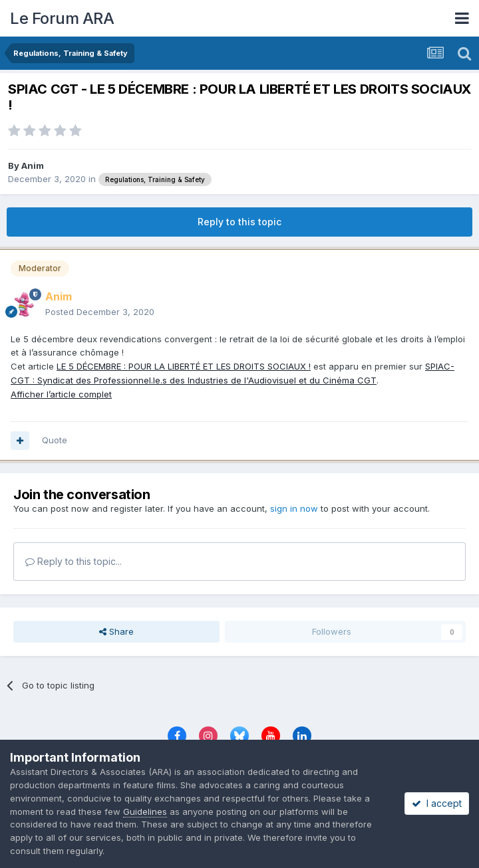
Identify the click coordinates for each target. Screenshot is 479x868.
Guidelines (145, 812)
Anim (33, 165)
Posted (100, 312)
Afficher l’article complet (61, 394)
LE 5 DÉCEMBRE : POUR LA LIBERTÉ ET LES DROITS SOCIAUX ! (184, 366)
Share (116, 631)
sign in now (294, 508)
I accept (437, 803)
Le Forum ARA (62, 18)
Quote (55, 440)
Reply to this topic (239, 222)
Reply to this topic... (74, 561)
